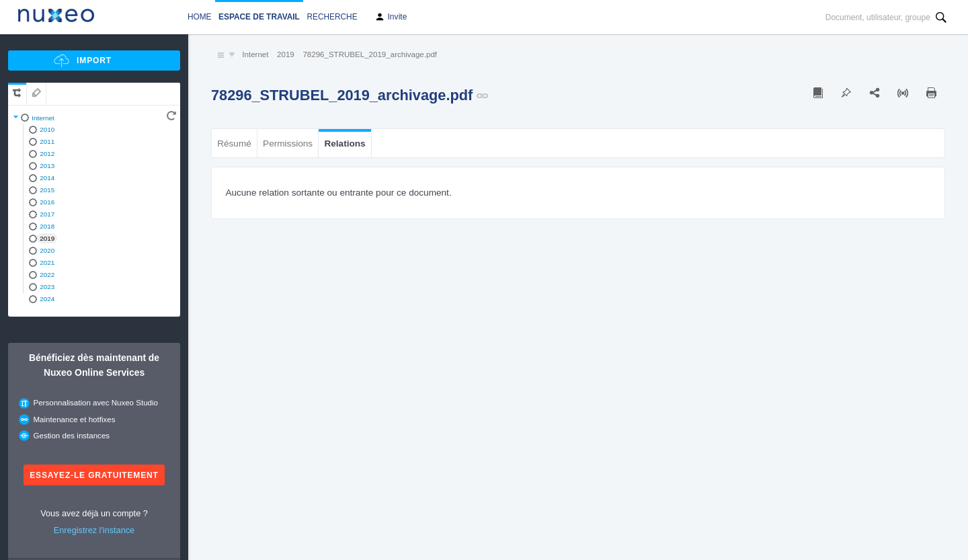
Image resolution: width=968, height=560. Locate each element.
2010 (47, 129)
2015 (47, 190)
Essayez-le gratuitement (94, 475)
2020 (47, 250)
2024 (47, 299)
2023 (47, 287)
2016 (47, 202)
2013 (47, 166)
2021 (47, 263)
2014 (47, 178)
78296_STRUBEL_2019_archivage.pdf (370, 54)
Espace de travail (259, 17)
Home (200, 17)
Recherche (332, 17)
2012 (47, 154)
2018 (47, 226)
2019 (47, 238)
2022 (47, 275)
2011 (47, 142)
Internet (43, 118)
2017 (47, 214)
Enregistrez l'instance (94, 530)
